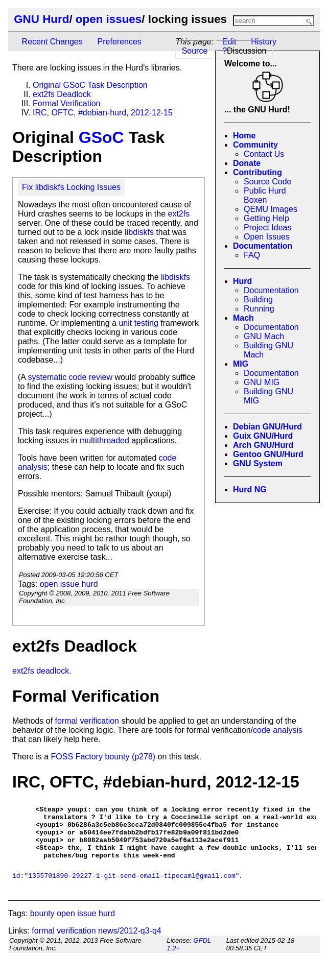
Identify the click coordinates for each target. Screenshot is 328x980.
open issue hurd (69, 584)
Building (258, 300)
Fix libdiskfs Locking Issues (71, 187)
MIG (241, 364)
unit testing (138, 323)
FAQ (252, 255)
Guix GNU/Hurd (263, 436)
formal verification (87, 721)
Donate (247, 163)
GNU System (258, 463)
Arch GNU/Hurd (263, 445)
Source (195, 51)
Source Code (267, 182)
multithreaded (104, 440)
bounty (42, 924)
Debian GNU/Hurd (267, 427)
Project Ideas (267, 228)
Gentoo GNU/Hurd (268, 454)
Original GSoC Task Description (90, 85)
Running (259, 309)
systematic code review (70, 377)
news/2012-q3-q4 (130, 941)
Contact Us (264, 154)
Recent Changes (52, 42)
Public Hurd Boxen (265, 195)
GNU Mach (264, 336)
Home (244, 136)
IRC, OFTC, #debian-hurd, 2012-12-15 (103, 113)
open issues (109, 19)
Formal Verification (67, 103)
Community (255, 145)
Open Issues (267, 237)
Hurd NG (250, 489)
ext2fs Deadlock (62, 94)
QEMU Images (271, 209)
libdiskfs (139, 232)
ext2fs (179, 214)
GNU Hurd (41, 19)
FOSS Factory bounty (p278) (103, 757)
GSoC (101, 137)
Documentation (263, 246)
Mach (243, 318)
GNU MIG (262, 382)
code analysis (278, 730)
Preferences (120, 42)
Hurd (242, 281)
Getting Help (266, 218)
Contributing (257, 172)
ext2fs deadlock (41, 671)
